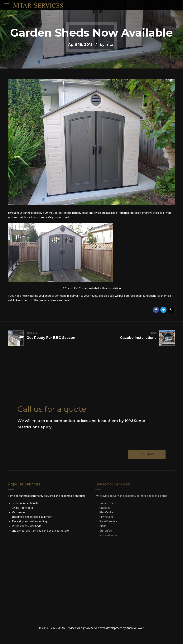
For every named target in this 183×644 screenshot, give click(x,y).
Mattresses (19, 512)
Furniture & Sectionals (25, 503)
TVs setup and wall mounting (29, 521)
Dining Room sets (22, 508)
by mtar (107, 44)
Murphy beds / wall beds (26, 526)
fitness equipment (41, 517)
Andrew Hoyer (135, 628)
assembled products (73, 496)
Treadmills (18, 517)
